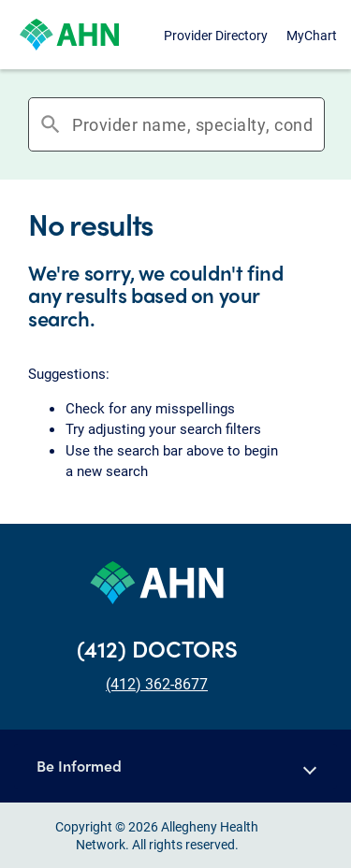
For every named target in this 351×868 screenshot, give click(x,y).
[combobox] (192, 124)
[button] (175, 766)
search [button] (51, 124)
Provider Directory (216, 35)
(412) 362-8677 (157, 683)
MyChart (312, 35)
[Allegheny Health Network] (69, 35)
